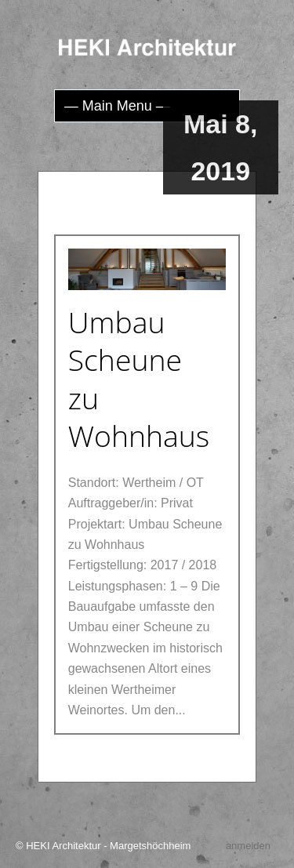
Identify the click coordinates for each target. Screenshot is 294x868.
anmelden (248, 846)
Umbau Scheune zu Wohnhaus (139, 379)
